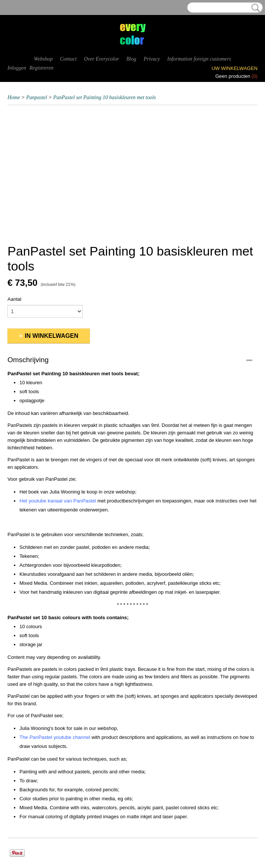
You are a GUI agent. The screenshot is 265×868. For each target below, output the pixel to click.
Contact (68, 59)
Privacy (152, 59)
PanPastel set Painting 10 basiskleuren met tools (104, 97)
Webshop (43, 59)
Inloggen (17, 68)
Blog (131, 59)
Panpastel (37, 97)
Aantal (14, 299)
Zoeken (254, 8)
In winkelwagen (51, 336)
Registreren (41, 68)
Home (14, 97)
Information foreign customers (199, 59)
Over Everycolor (101, 59)
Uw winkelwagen (234, 68)
